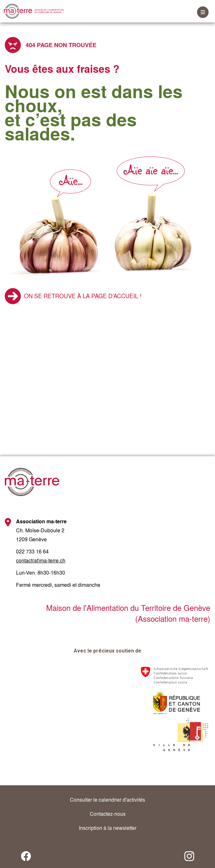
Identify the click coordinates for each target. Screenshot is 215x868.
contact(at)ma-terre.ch (41, 560)
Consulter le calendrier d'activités (107, 800)
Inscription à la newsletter (108, 828)
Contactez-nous (108, 814)
